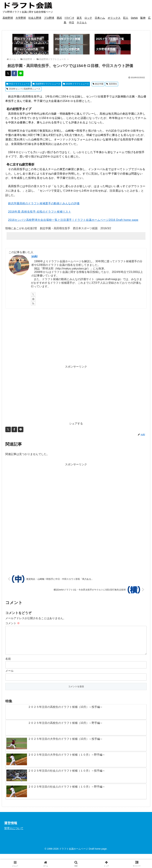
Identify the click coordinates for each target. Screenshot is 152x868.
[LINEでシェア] (21, 73)
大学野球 (21, 18)
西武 (59, 18)
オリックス (114, 18)
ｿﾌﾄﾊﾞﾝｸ (69, 18)
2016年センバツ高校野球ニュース (23, 89)
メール (9, 676)
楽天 (79, 18)
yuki (34, 256)
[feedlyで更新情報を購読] (33, 299)
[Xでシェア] (8, 73)
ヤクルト (82, 22)
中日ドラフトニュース (18, 84)
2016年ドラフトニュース (76, 84)
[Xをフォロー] (33, 294)
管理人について (14, 834)
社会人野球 (35, 18)
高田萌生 (112, 84)
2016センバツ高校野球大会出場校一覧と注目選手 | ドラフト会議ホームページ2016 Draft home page (73, 220)
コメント (13, 623)
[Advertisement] (76, 336)
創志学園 (98, 84)
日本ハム (100, 18)
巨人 (126, 18)
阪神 (143, 18)
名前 (8, 664)
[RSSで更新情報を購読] (33, 303)
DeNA (134, 18)
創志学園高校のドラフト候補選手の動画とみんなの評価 (44, 203)
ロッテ (88, 18)
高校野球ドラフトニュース (46, 84)
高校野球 (8, 18)
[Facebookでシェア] (14, 73)
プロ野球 (49, 18)
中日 (72, 22)
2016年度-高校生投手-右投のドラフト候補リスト (40, 212)
